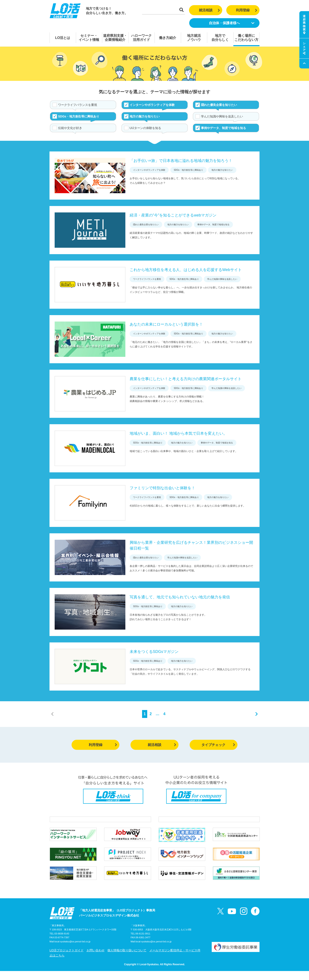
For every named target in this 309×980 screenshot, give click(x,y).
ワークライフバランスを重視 (78, 105)
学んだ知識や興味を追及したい (222, 116)
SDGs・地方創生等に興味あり (79, 116)
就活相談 (209, 10)
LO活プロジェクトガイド (67, 959)
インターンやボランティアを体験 (152, 105)
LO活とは (63, 38)
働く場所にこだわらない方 (246, 38)
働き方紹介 (168, 38)
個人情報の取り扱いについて (127, 959)
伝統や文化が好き (70, 128)
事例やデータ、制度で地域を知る (223, 128)
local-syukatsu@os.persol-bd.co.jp (72, 951)
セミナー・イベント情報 (89, 38)
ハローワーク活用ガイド (141, 38)
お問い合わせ (96, 959)
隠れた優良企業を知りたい (219, 105)
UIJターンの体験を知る (145, 128)
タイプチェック (218, 745)
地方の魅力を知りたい (145, 116)
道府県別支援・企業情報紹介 (115, 38)
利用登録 (247, 10)
